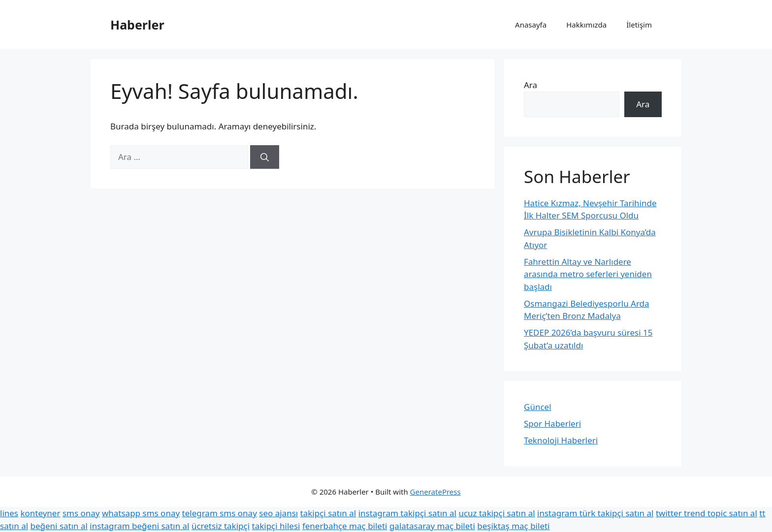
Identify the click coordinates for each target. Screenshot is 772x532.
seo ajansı (278, 513)
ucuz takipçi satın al (497, 513)
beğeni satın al (59, 526)
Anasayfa (531, 25)
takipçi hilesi (276, 526)
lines (9, 513)
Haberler (137, 25)
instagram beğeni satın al (139, 526)
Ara (531, 85)
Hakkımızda (586, 25)
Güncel (538, 407)
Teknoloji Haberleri (561, 440)
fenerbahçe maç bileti (345, 526)
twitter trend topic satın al (707, 513)
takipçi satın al (328, 513)
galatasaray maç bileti (432, 526)
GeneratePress (435, 492)
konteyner (40, 513)
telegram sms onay (220, 513)
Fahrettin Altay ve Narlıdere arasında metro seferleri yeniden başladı (588, 274)
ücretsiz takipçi (221, 526)
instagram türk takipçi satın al (595, 513)
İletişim (639, 25)
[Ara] (265, 157)
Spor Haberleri (552, 423)
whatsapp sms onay (141, 513)
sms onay (81, 513)
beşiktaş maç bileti (513, 526)
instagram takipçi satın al (407, 513)
